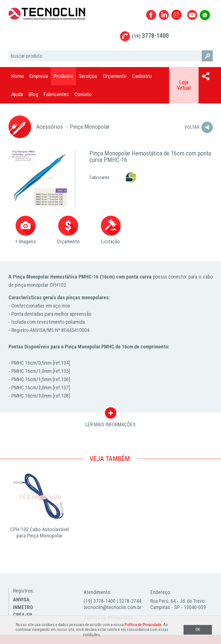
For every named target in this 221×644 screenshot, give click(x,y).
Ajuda (17, 94)
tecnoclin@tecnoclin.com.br (113, 607)
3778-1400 (150, 36)
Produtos (63, 76)
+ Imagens (26, 230)
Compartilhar (206, 76)
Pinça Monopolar (90, 127)
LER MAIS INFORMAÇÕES (110, 414)
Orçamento (115, 76)
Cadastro (142, 76)
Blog (33, 94)
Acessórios (50, 127)
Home (18, 76)
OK (198, 630)
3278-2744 (130, 601)
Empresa (39, 76)
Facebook (151, 15)
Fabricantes (56, 94)
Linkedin (164, 15)
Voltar (192, 127)
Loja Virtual (184, 85)
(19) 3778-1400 (100, 601)
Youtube (192, 15)
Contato (83, 94)
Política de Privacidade (143, 625)
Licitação (111, 230)
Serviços (88, 76)
